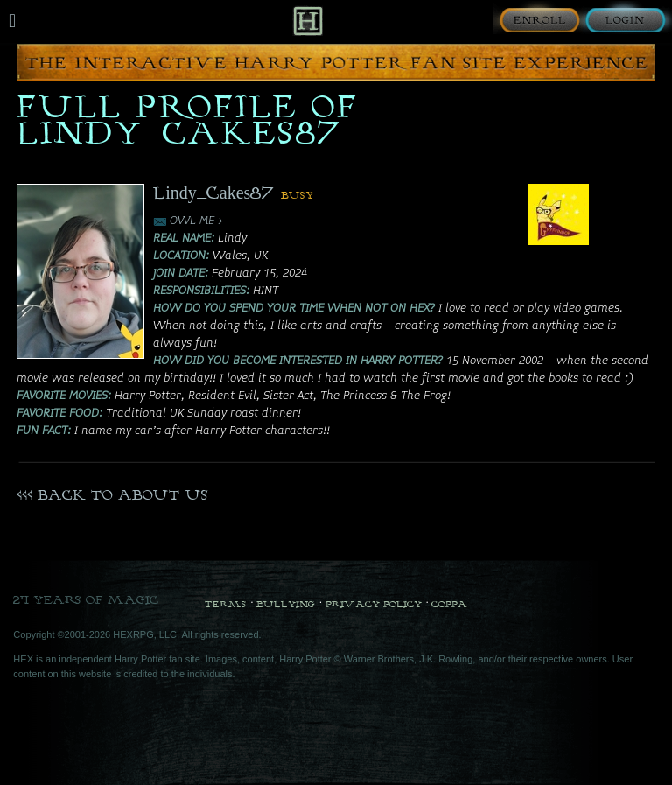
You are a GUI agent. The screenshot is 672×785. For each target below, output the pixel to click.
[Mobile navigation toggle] (12, 21)
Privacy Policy (374, 604)
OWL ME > (196, 221)
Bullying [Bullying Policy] (286, 604)
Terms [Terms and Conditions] (225, 604)
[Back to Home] (308, 21)
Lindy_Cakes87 (214, 192)
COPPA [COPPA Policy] (449, 604)
